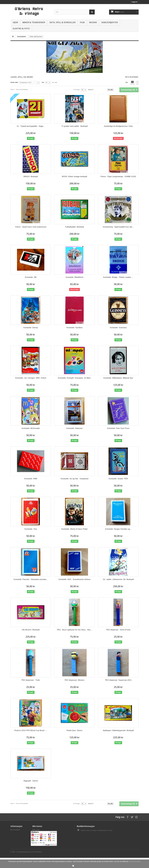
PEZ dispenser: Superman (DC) (118, 680)
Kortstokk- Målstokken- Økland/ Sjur (118, 378)
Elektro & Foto (21, 28)
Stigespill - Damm (31, 781)
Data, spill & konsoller (62, 22)
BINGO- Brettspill (31, 177)
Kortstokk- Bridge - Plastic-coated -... (118, 277)
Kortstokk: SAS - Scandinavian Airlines (74, 579)
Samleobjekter (110, 22)
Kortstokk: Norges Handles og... (118, 529)
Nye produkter (15, 830)
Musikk (93, 22)
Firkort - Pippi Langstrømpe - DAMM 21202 (118, 177)
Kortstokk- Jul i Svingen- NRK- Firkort (31, 378)
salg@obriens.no (91, 838)
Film (82, 22)
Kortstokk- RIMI (31, 479)
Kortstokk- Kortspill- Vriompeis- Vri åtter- (74, 378)
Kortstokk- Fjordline (74, 328)
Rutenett (132, 83)
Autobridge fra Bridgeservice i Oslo (118, 126)
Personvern (14, 835)
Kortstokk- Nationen (74, 428)
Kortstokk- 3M (31, 277)
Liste (137, 83)
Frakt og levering (16, 833)
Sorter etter (14, 82)
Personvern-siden (134, 861)
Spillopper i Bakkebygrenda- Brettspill (118, 730)
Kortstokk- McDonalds (31, 428)
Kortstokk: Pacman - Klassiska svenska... (31, 579)
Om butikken (15, 843)
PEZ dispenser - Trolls (31, 680)
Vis (43, 82)
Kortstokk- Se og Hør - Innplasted (74, 479)
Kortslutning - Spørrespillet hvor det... (118, 227)
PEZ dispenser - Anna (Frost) (118, 630)
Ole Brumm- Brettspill (31, 630)
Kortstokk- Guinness (118, 328)
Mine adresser (37, 835)
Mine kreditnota (38, 833)
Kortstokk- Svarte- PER (118, 479)
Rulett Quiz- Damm (74, 730)
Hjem (15, 22)
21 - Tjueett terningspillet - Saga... (31, 126)
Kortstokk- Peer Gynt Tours (118, 428)
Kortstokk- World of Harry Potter (74, 529)
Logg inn (134, 2)
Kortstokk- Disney (31, 328)
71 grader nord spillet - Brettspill (74, 126)
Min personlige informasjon (42, 838)
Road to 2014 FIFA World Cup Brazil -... (31, 730)
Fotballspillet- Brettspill (74, 227)
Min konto (37, 826)
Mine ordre (36, 830)
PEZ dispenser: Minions (75, 680)
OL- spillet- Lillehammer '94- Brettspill (118, 579)
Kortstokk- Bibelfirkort (75, 277)
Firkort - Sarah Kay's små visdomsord (31, 227)
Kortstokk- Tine (31, 529)
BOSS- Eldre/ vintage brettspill (75, 177)
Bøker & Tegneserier (34, 22)
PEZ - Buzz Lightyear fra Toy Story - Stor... (74, 630)
